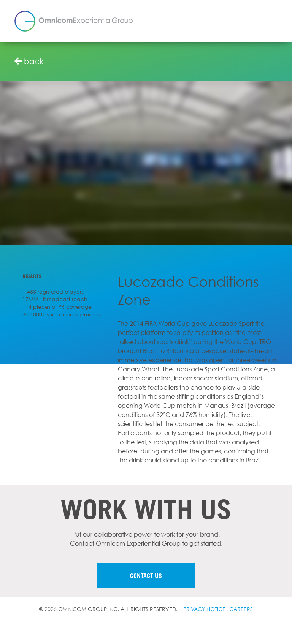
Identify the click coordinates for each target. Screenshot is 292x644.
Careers (241, 609)
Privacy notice (204, 609)
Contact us (146, 576)
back (29, 61)
